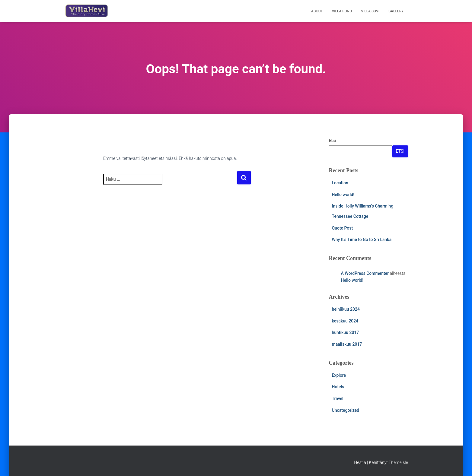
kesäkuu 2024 (345, 321)
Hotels (338, 387)
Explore (339, 375)
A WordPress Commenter (365, 273)
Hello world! (343, 195)
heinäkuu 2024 (346, 309)
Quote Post (343, 228)
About (317, 11)
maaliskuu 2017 (347, 344)
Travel (338, 398)
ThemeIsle (398, 462)
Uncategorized (346, 410)
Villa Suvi (370, 11)
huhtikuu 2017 (346, 332)
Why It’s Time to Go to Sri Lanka (362, 240)
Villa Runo (342, 11)
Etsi (333, 141)
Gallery (396, 11)
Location (340, 183)
